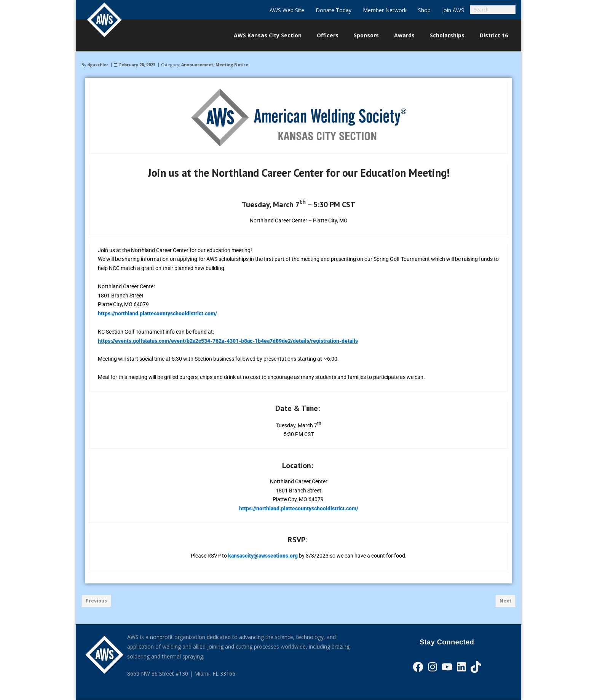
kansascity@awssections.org (263, 556)
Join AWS (453, 10)
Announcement (197, 65)
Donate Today (334, 10)
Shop (424, 10)
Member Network (385, 10)
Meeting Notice (232, 65)
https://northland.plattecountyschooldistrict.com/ (157, 313)
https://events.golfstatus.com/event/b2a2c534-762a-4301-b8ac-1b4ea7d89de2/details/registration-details (228, 341)
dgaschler (98, 65)
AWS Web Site (287, 10)
